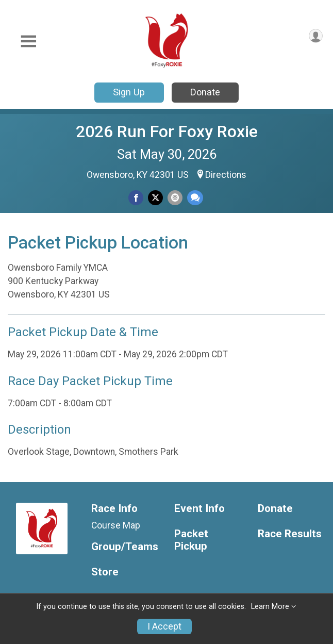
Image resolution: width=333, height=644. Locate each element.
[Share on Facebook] (136, 198)
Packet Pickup (191, 540)
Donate (205, 92)
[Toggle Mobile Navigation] (28, 42)
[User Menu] (316, 36)
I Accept (164, 626)
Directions (226, 175)
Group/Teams (125, 547)
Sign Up (129, 92)
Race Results (290, 534)
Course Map (116, 525)
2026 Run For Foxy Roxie (167, 131)
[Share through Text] (195, 198)
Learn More (270, 607)
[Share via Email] (175, 198)
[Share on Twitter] (155, 198)
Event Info (199, 509)
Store (105, 572)
